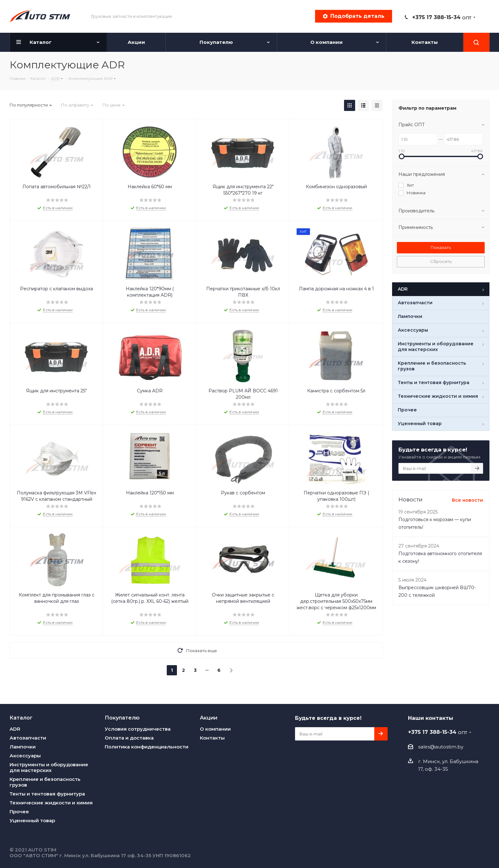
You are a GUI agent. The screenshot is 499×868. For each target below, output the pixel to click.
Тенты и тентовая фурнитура (47, 794)
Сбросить (441, 261)
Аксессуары (25, 756)
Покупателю (122, 718)
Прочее (19, 812)
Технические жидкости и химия (51, 803)
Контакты (212, 738)
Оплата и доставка (129, 738)
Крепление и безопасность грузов (45, 782)
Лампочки (23, 747)
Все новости (467, 500)
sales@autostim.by (441, 747)
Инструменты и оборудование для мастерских (49, 767)
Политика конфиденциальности (147, 747)
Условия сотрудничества (138, 729)
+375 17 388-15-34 (442, 17)
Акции (209, 718)
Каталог (21, 718)
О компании (215, 729)
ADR (15, 729)
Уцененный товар (32, 820)
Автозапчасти (28, 738)
